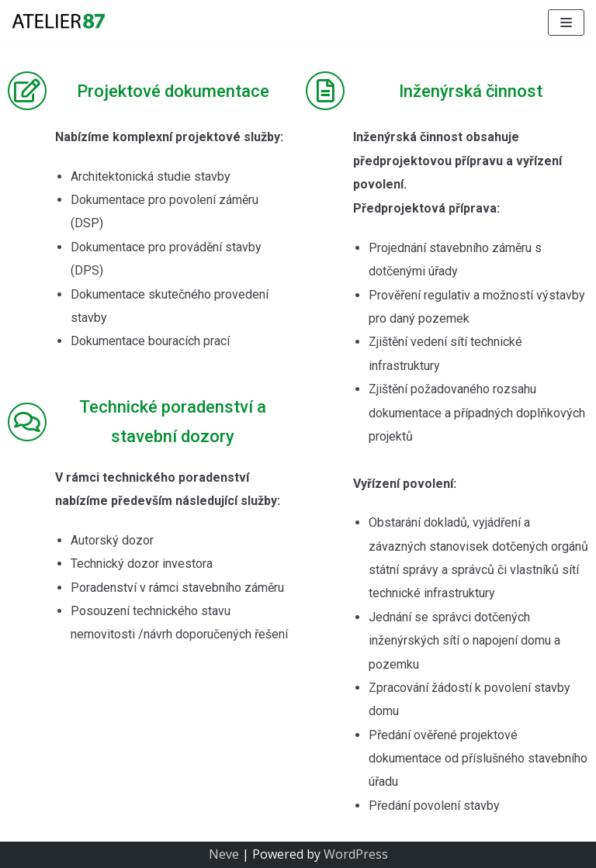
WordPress (356, 854)
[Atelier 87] (58, 22)
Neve (224, 854)
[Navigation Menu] (566, 22)
